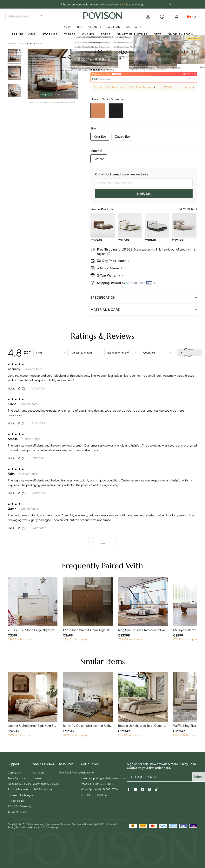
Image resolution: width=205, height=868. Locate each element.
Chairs (88, 34)
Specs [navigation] (57, 94)
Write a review (186, 353)
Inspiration (87, 27)
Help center (88, 772)
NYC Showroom (42, 789)
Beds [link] (22, 43)
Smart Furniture (132, 34)
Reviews (38, 778)
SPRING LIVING (24, 34)
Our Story (39, 772)
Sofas (106, 34)
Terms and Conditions (83, 824)
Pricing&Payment (18, 789)
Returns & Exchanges (20, 795)
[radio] (91, 70)
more (188, 87)
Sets (158, 34)
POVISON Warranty (20, 806)
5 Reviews (109, 70)
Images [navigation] (46, 95)
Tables (70, 34)
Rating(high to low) (122, 352)
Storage (50, 34)
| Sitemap (53, 827)
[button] (144, 297)
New (67, 27)
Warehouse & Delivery (46, 784)
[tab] (144, 297)
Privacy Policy (16, 801)
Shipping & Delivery (19, 784)
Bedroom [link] (12, 43)
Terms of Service (18, 812)
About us (112, 27)
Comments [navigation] (69, 94)
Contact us (14, 772)
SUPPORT (134, 27)
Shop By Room (181, 34)
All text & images (86, 352)
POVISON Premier (70, 772)
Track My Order (17, 778)
